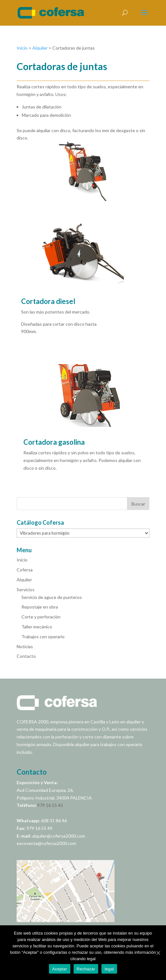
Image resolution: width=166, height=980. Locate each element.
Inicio (22, 48)
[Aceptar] (158, 953)
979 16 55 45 (50, 805)
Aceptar (60, 969)
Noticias (25, 646)
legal (109, 969)
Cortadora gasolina (54, 442)
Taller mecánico (37, 627)
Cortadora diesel (48, 301)
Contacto (26, 656)
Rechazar (86, 969)
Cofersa (25, 570)
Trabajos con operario (43, 637)
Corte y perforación (41, 617)
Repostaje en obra (40, 607)
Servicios (26, 590)
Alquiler (40, 48)
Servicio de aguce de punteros (52, 597)
